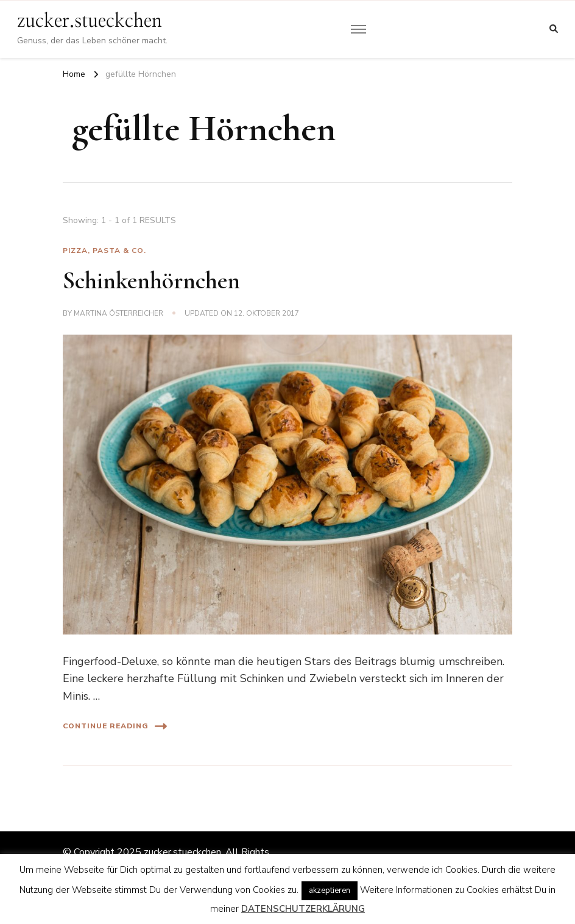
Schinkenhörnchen (151, 280)
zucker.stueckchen (90, 21)
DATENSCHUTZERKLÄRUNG (303, 909)
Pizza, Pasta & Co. (104, 251)
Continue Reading (115, 726)
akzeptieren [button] (330, 890)
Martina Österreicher (118, 313)
